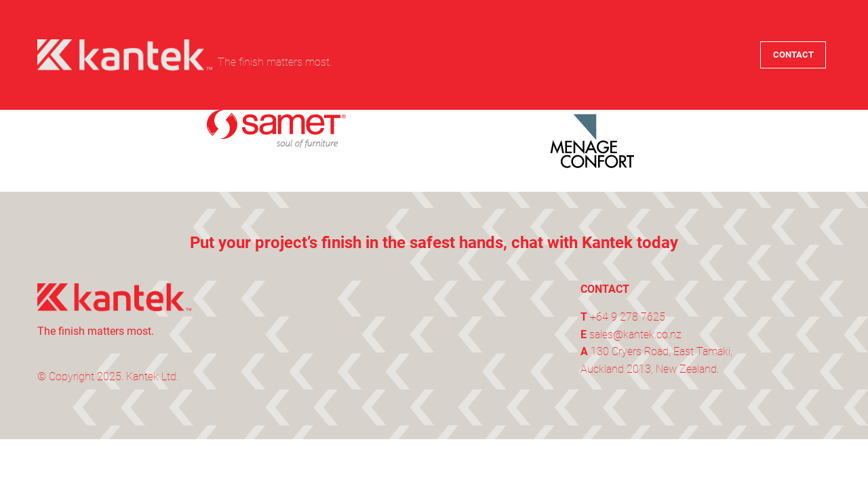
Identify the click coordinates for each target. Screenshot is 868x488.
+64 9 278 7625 (628, 317)
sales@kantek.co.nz (635, 334)
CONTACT (793, 55)
